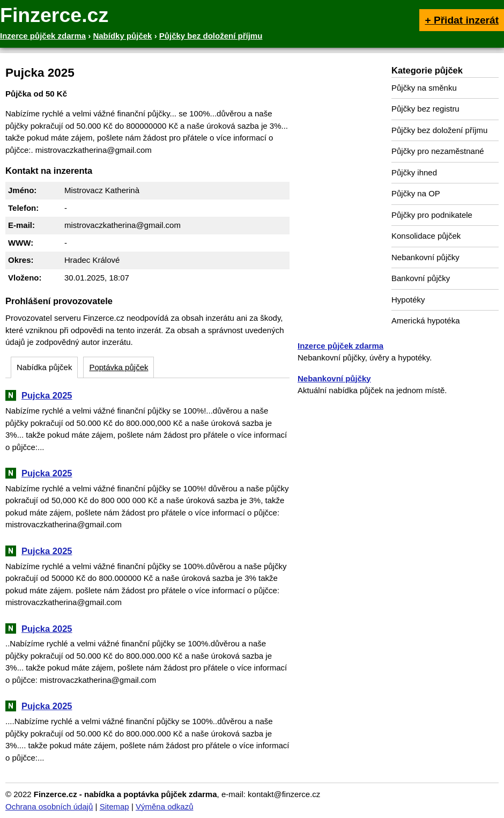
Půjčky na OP (416, 193)
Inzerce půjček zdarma (340, 346)
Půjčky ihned (414, 172)
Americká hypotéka (426, 320)
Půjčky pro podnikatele (432, 215)
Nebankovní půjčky (425, 257)
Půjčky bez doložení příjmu (439, 130)
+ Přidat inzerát (462, 20)
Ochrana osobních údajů (49, 806)
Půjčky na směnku (424, 88)
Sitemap (114, 806)
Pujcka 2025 (47, 395)
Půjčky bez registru (425, 109)
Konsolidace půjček (426, 236)
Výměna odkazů (165, 806)
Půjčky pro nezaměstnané (438, 151)
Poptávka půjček (118, 367)
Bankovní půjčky (421, 278)
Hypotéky (408, 300)
